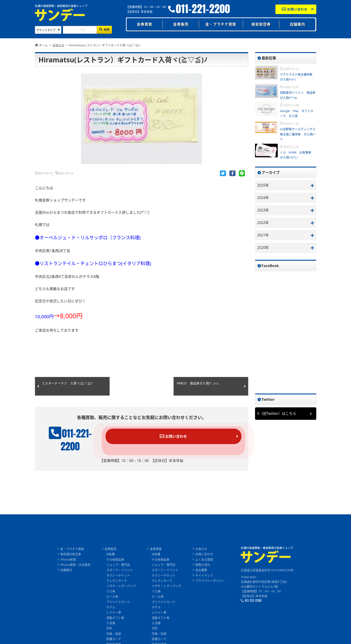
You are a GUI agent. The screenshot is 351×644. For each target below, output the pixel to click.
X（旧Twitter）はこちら (277, 414)
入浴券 (111, 614)
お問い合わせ (295, 9)
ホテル (111, 598)
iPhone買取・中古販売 (75, 555)
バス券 (111, 582)
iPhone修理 (68, 549)
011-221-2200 (203, 9)
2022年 (263, 223)
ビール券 (112, 587)
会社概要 (201, 560)
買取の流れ (203, 555)
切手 (109, 620)
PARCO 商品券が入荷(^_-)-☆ (198, 384)
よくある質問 (204, 549)
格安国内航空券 (71, 544)
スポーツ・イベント (120, 560)
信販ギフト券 (115, 609)
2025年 (263, 185)
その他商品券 (115, 549)
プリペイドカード (118, 593)
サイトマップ (204, 566)
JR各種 (111, 544)
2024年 (263, 198)
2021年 (263, 236)
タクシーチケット (118, 566)
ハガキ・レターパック (121, 576)
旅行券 (111, 641)
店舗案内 (297, 24)
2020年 (263, 248)
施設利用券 (114, 636)
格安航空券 (261, 24)
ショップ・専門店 (118, 555)
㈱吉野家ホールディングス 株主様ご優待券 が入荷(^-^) (299, 134)
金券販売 (181, 24)
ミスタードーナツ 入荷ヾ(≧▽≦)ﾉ (67, 384)
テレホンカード (117, 571)
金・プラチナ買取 (221, 24)
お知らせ (201, 539)
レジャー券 (114, 603)
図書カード (114, 630)
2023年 (263, 210)
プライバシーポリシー (210, 571)
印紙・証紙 (114, 625)
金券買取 (145, 24)
